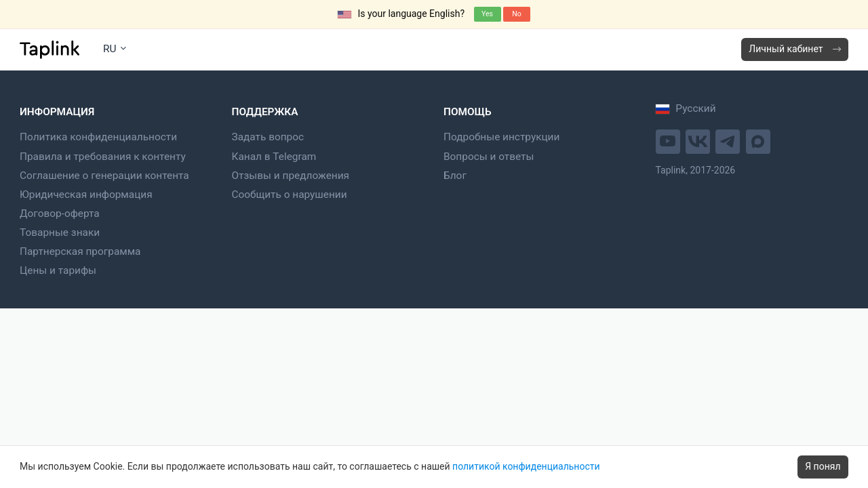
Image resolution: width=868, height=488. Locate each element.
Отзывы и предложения (291, 176)
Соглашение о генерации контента (104, 176)
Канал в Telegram (274, 157)
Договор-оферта (60, 213)
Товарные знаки (60, 232)
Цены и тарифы (58, 270)
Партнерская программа (80, 251)
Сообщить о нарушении (290, 195)
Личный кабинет (794, 49)
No (516, 14)
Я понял (823, 466)
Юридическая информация (86, 195)
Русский (686, 108)
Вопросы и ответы (489, 157)
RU (115, 49)
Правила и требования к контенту (103, 157)
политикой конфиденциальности (526, 466)
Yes (487, 14)
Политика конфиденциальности (98, 137)
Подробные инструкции (501, 137)
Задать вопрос (268, 137)
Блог (455, 176)
